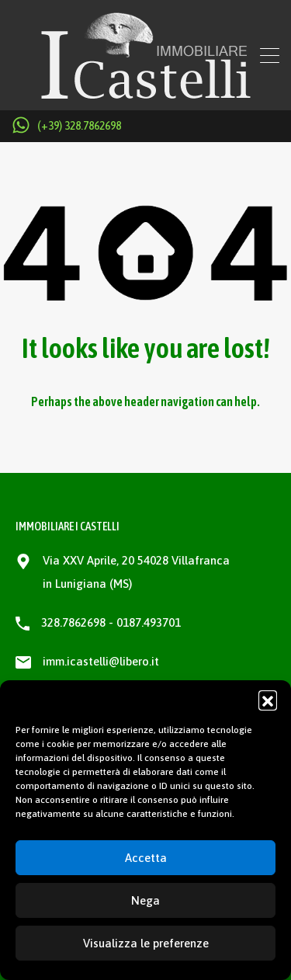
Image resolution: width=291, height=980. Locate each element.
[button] (268, 700)
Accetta (146, 858)
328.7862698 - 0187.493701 (111, 622)
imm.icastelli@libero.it (101, 661)
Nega (145, 900)
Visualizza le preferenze (146, 943)
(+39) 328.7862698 (79, 126)
